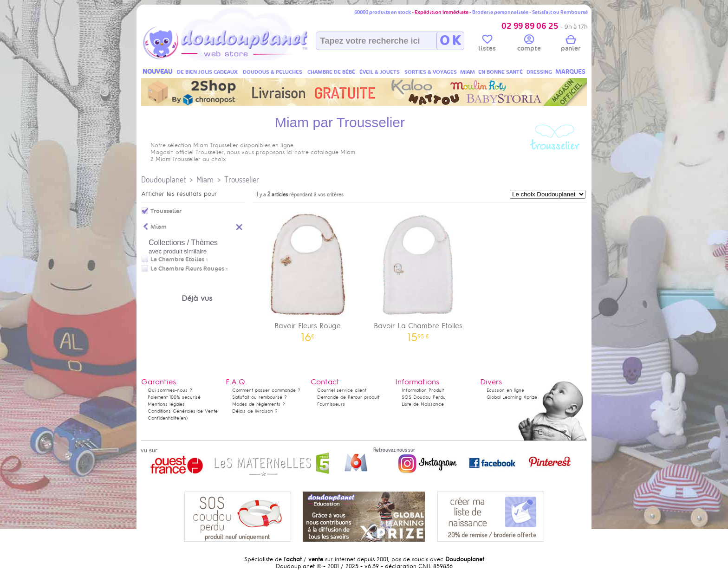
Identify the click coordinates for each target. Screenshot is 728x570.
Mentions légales (166, 404)
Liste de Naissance (423, 404)
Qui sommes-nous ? (170, 390)
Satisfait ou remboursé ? (260, 397)
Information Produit (423, 390)
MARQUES (570, 72)
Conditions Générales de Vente (183, 411)
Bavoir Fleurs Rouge (308, 274)
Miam (205, 179)
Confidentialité (163, 418)
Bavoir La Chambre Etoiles (418, 274)
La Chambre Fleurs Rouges (187, 269)
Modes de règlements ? (259, 404)
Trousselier (242, 179)
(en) (183, 418)
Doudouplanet (163, 179)
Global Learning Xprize (512, 397)
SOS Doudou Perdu (424, 397)
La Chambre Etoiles (177, 259)
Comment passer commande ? (266, 390)
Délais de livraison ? (255, 411)
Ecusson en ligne (505, 390)
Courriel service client (342, 390)
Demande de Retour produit (348, 397)
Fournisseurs (331, 404)
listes (487, 45)
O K (450, 41)
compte (529, 45)
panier (571, 45)
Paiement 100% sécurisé (174, 397)
